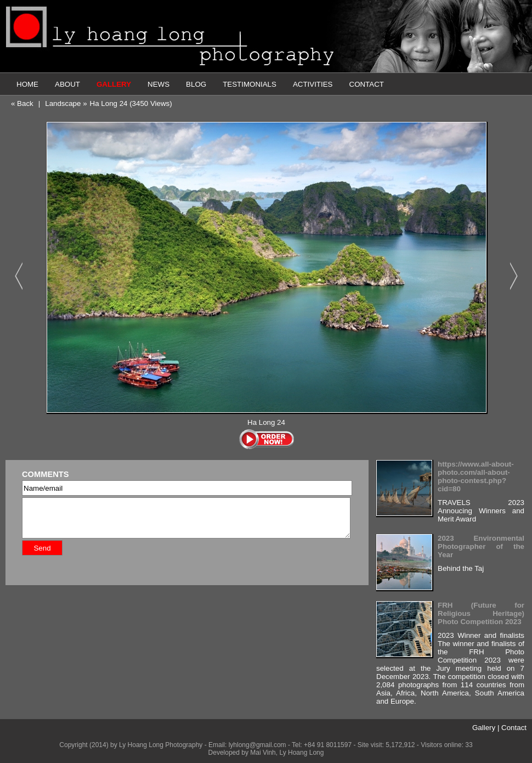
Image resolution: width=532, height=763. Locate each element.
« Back (22, 103)
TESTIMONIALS (250, 84)
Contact (514, 728)
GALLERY (114, 84)
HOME (27, 84)
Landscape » (66, 103)
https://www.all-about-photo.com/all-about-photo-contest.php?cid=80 (476, 476)
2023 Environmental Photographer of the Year (481, 546)
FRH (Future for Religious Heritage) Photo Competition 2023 (481, 613)
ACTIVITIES (313, 84)
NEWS (159, 84)
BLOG (196, 84)
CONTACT (367, 84)
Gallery (484, 728)
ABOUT (67, 84)
